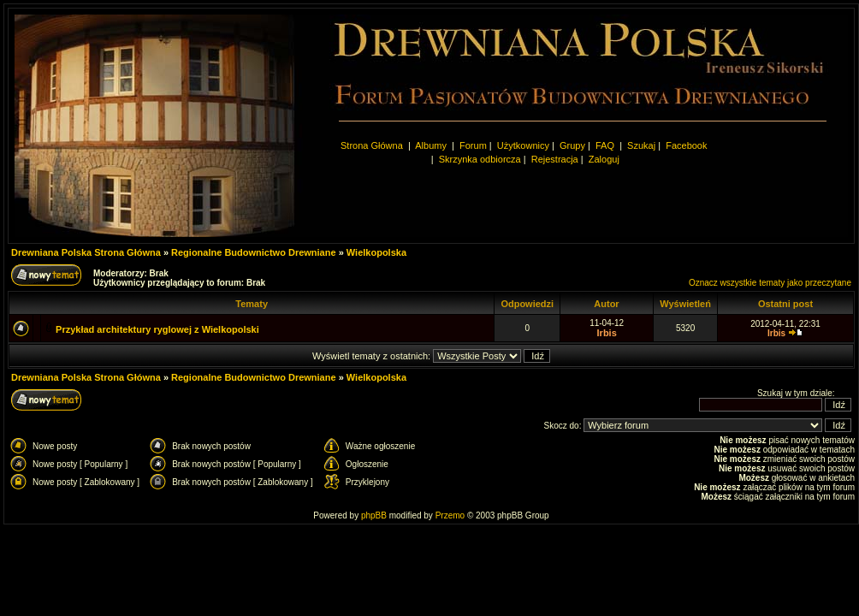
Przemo (450, 515)
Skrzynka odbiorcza (480, 159)
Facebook (686, 145)
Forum (473, 145)
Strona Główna (372, 145)
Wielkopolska (376, 252)
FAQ (605, 145)
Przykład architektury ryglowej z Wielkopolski (157, 329)
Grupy (572, 145)
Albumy (432, 145)
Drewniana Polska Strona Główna (86, 252)
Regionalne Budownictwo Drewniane (254, 252)
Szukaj (641, 145)
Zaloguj (604, 159)
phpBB (374, 515)
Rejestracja (555, 159)
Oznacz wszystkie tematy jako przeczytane (770, 283)
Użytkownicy (523, 145)
